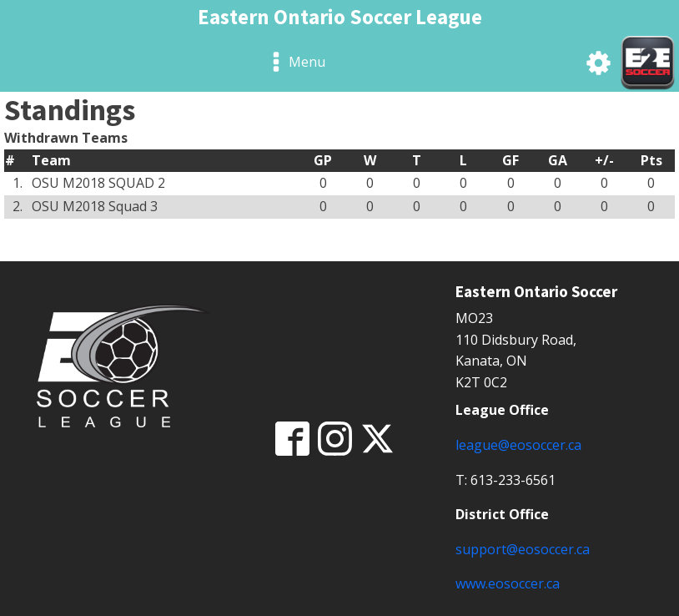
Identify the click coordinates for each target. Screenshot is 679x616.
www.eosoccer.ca (508, 583)
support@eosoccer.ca (523, 549)
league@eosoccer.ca (518, 445)
